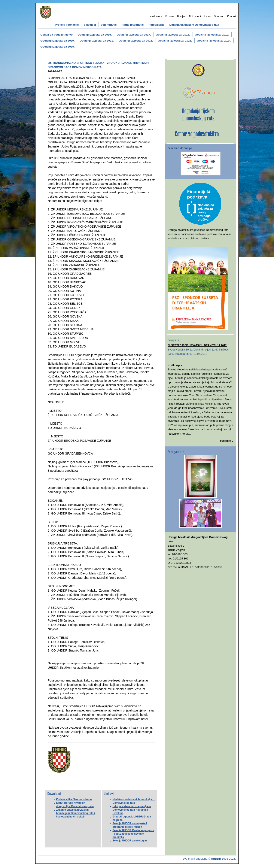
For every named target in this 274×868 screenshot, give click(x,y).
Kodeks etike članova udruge (74, 799)
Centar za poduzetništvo (57, 35)
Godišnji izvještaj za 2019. (212, 35)
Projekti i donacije (67, 25)
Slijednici (90, 25)
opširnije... (226, 441)
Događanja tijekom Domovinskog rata (194, 25)
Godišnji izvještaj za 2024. (214, 41)
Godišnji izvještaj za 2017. (134, 35)
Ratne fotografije (133, 25)
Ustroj (208, 16)
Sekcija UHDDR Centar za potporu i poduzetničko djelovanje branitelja (133, 834)
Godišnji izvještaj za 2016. (95, 35)
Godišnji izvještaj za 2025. (58, 47)
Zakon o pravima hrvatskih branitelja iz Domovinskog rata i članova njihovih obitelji (75, 813)
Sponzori (219, 16)
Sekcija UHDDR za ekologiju (130, 841)
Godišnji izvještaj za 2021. (97, 41)
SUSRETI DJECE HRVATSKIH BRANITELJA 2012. (197, 345)
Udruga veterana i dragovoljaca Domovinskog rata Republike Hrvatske (132, 810)
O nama (170, 16)
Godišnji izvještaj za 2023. (175, 41)
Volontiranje (109, 25)
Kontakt (232, 16)
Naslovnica (156, 16)
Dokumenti (195, 16)
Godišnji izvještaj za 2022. (136, 41)
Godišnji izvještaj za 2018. (173, 35)
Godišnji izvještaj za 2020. (58, 41)
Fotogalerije (156, 25)
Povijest (182, 16)
